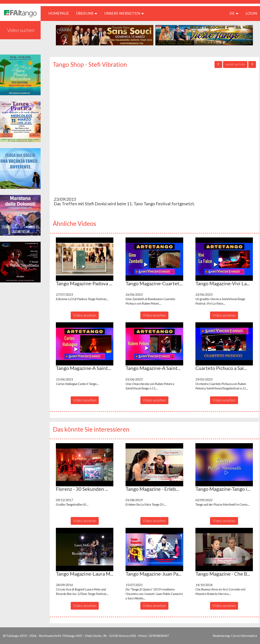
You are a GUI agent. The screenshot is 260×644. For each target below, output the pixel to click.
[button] (85, 259)
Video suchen (21, 30)
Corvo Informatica (244, 636)
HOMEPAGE (60, 13)
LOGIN (251, 13)
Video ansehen (85, 315)
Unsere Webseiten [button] (124, 13)
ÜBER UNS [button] (87, 13)
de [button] (234, 13)
